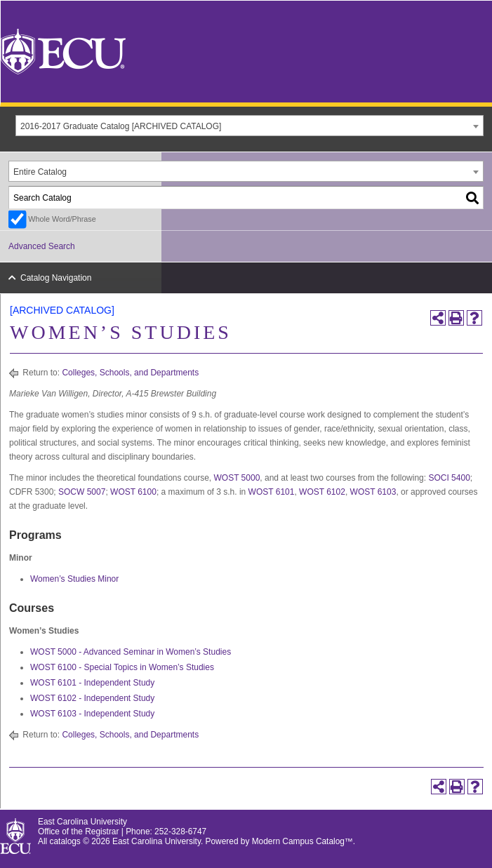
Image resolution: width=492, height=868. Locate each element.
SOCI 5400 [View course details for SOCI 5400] (449, 478)
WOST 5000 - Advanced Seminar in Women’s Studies (131, 652)
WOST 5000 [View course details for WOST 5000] (237, 478)
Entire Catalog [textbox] (40, 172)
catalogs (65, 841)
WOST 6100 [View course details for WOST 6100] (133, 492)
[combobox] (250, 126)
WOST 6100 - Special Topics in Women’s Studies (122, 667)
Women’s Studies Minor (74, 579)
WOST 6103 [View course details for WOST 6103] (373, 492)
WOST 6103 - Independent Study (92, 714)
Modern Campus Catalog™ (302, 841)
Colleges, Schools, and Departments (130, 373)
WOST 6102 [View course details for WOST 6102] (322, 492)
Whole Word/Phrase (62, 219)
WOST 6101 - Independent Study (92, 683)
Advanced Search (42, 246)
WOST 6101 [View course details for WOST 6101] (272, 492)
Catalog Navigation (56, 278)
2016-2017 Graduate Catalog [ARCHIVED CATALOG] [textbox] (121, 126)
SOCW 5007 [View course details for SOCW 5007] (82, 492)
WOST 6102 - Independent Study (92, 698)
